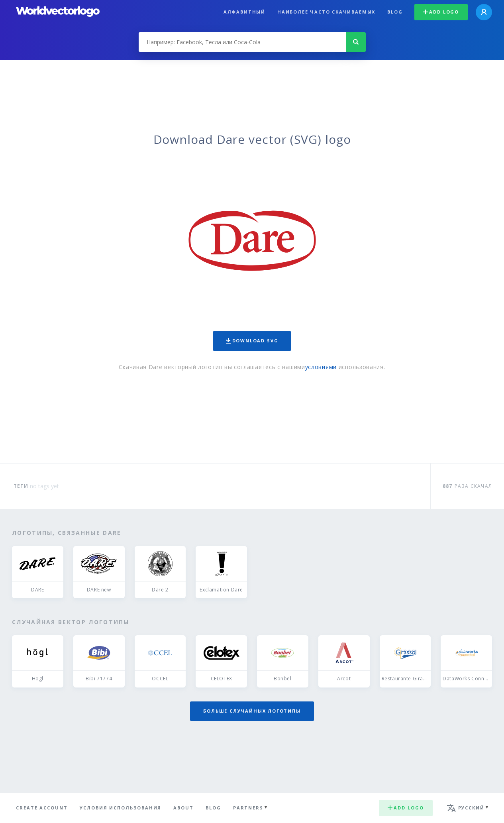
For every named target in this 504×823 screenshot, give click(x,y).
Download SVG (252, 341)
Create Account (42, 808)
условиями (321, 367)
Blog (395, 12)
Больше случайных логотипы (252, 711)
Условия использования (121, 808)
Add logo (441, 12)
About (183, 808)
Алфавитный (244, 12)
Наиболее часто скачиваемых (326, 12)
